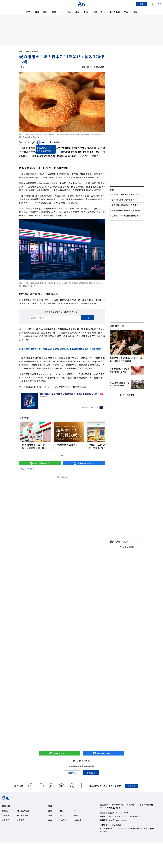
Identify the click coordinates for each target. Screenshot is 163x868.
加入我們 (6, 820)
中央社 (22, 67)
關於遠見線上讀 (23, 811)
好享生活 (63, 820)
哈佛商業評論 (117, 805)
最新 (28, 12)
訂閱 (142, 4)
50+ (102, 808)
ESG (103, 12)
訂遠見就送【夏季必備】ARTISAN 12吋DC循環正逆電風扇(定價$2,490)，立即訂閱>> (61, 349)
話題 (37, 12)
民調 (95, 12)
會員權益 (21, 820)
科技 (69, 12)
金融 (54, 12)
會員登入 (72, 773)
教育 (86, 12)
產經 (77, 12)
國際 (45, 12)
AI (61, 12)
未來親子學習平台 (145, 805)
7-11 (26, 148)
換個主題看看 (127, 395)
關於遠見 (6, 811)
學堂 (126, 12)
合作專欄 (78, 820)
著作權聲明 (105, 825)
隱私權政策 (116, 825)
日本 (61, 152)
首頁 (22, 52)
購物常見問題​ (22, 815)
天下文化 (130, 805)
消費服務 (35, 52)
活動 (135, 12)
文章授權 (6, 815)
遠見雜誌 (104, 805)
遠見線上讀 (115, 12)
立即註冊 (131, 786)
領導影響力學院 (114, 808)
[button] (102, 432)
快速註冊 (91, 773)
